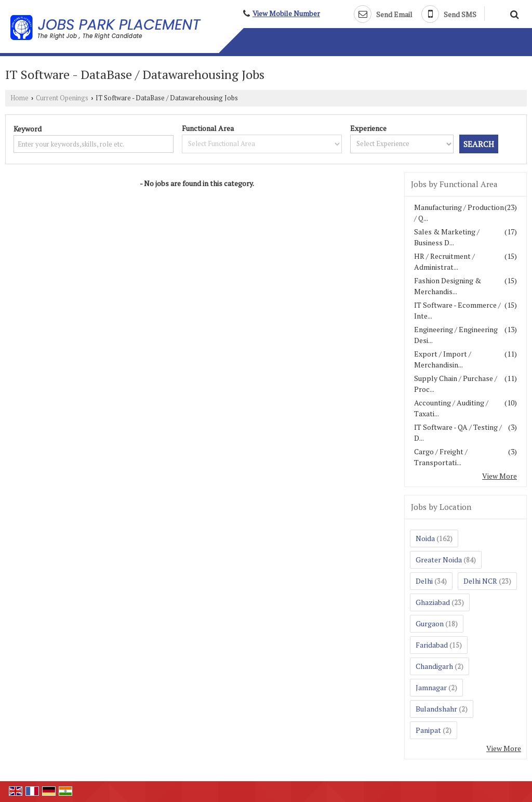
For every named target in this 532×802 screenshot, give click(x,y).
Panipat (428, 730)
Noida (425, 538)
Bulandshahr (436, 709)
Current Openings (62, 98)
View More (500, 476)
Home (19, 98)
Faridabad (432, 645)
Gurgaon (430, 623)
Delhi (424, 581)
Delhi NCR (480, 581)
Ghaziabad (433, 602)
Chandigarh (434, 666)
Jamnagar (431, 687)
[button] (286, 14)
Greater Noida (439, 560)
